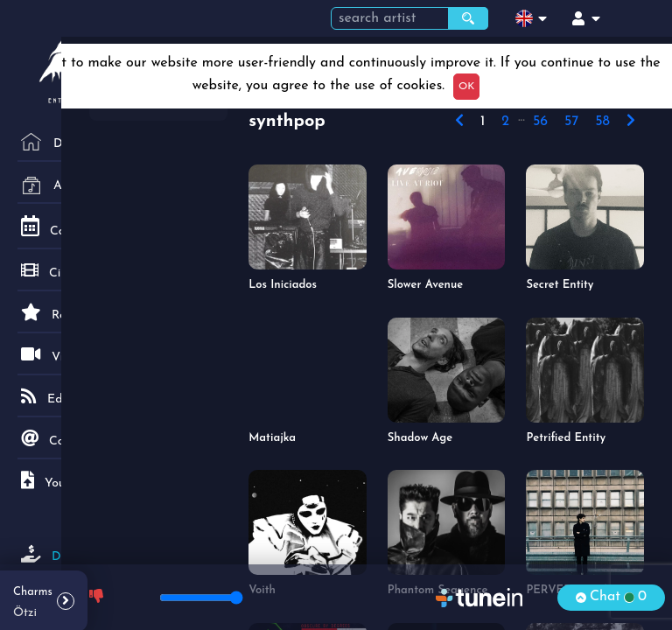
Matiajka (272, 438)
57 (571, 122)
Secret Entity (560, 285)
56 (540, 122)
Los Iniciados (283, 285)
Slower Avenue (425, 285)
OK (466, 87)
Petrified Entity (566, 438)
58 (602, 122)
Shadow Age (420, 438)
